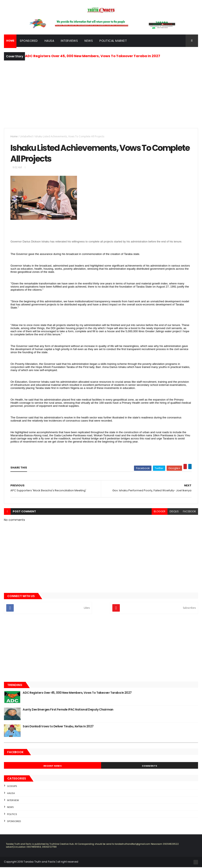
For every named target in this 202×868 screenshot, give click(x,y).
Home (14, 137)
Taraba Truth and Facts (39, 862)
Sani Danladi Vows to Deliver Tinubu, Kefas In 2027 (58, 727)
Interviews (69, 41)
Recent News (53, 766)
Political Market (113, 41)
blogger (160, 512)
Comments (150, 766)
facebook (189, 512)
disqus (174, 512)
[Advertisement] (101, 94)
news (10, 808)
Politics (12, 815)
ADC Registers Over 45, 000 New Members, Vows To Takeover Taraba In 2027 (93, 56)
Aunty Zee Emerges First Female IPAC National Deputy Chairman (68, 710)
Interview (13, 801)
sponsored (14, 822)
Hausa (49, 41)
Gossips (12, 787)
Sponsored (29, 41)
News (89, 41)
